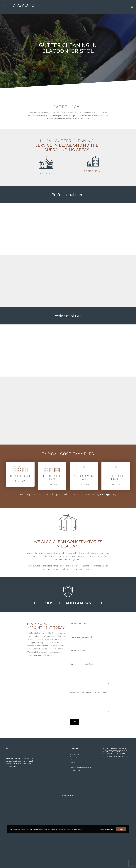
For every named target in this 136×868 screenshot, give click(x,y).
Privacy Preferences (106, 829)
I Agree (121, 829)
